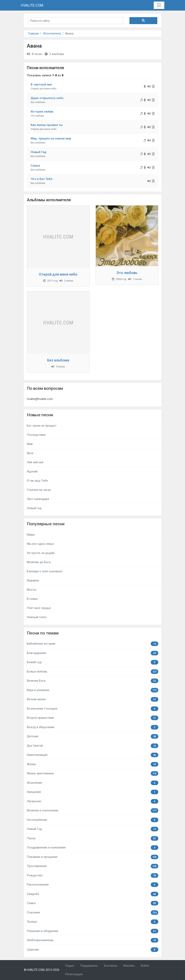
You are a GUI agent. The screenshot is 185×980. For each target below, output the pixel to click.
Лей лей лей (35, 462)
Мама (31, 535)
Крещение (93, 792)
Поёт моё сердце (39, 608)
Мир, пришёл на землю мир (51, 138)
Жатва (93, 764)
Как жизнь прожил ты (47, 125)
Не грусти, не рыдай (41, 553)
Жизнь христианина (93, 773)
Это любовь (127, 273)
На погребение (93, 820)
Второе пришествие (93, 718)
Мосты (32, 590)
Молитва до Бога (39, 562)
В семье (32, 599)
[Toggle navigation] (159, 5)
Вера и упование (93, 690)
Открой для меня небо (58, 274)
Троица (93, 922)
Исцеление (93, 783)
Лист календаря (38, 499)
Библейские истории (93, 644)
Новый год (34, 508)
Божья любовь (93, 672)
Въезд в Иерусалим (93, 727)
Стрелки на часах (39, 490)
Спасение (93, 913)
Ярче (30, 453)
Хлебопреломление (93, 940)
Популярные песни (46, 524)
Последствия (36, 435)
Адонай (32, 471)
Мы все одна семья (40, 544)
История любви (42, 112)
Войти (145, 966)
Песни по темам (43, 633)
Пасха (93, 838)
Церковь (93, 950)
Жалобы (129, 966)
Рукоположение (93, 885)
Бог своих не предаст (42, 426)
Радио (70, 966)
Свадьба (93, 894)
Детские (93, 736)
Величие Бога (93, 681)
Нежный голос (37, 617)
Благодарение (93, 653)
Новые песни (40, 415)
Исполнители (52, 33)
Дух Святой (93, 746)
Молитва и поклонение (93, 811)
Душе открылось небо (47, 98)
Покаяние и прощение (93, 857)
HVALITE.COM (32, 5)
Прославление (93, 866)
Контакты (111, 966)
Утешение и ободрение (93, 931)
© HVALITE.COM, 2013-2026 (42, 970)
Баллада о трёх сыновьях (45, 571)
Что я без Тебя (42, 179)
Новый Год (38, 152)
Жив (30, 444)
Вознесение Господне (93, 709)
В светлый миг (41, 84)
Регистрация (74, 974)
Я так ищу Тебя (37, 481)
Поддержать (89, 966)
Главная (33, 33)
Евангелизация (93, 755)
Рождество (93, 875)
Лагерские (93, 801)
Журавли (33, 580)
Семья (35, 166)
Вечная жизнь (93, 699)
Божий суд (93, 662)
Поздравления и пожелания (93, 848)
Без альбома (58, 360)
